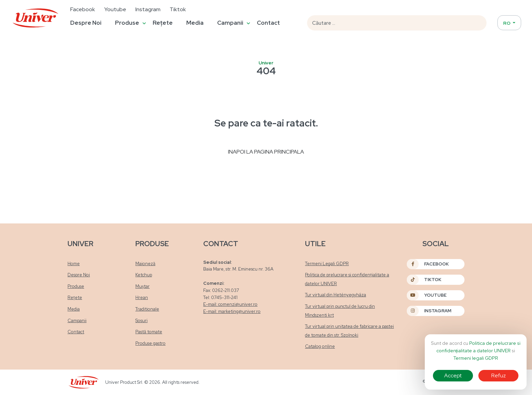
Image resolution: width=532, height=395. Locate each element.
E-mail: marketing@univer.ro (232, 311)
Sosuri (141, 321)
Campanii (230, 23)
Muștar (142, 286)
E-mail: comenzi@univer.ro (230, 304)
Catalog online (320, 346)
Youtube (115, 9)
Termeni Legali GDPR (327, 264)
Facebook (83, 9)
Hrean (142, 298)
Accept (453, 376)
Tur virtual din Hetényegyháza (336, 295)
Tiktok (178, 9)
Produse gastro (150, 343)
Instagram (148, 9)
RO (507, 23)
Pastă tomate (149, 332)
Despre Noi (86, 23)
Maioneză (145, 264)
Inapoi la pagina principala (266, 152)
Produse (127, 23)
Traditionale (147, 309)
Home (74, 264)
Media (195, 23)
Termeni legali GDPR (476, 358)
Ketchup (144, 275)
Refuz (499, 376)
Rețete (163, 23)
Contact (268, 23)
